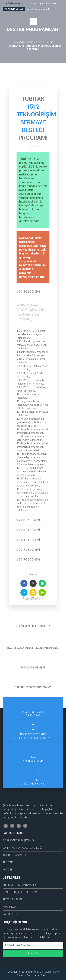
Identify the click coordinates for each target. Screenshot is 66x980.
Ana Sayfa (19, 42)
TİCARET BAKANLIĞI (14, 855)
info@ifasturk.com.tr (39, 9)
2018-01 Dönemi (29, 530)
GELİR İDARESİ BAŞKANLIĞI (18, 840)
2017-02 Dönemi (29, 560)
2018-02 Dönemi (29, 292)
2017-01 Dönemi (29, 550)
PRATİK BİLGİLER (12, 899)
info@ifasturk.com (33, 761)
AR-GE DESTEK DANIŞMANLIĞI (20, 885)
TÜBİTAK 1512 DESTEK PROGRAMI (33, 687)
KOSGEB (8, 870)
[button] (24, 583)
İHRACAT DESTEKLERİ (33, 668)
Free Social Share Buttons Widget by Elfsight (33, 599)
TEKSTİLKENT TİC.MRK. (33, 736)
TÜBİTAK (8, 862)
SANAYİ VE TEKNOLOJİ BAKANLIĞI (22, 848)
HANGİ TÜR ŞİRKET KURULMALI (21, 892)
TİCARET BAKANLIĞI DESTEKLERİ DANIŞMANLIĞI (33, 648)
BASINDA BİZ (10, 914)
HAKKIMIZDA (10, 907)
